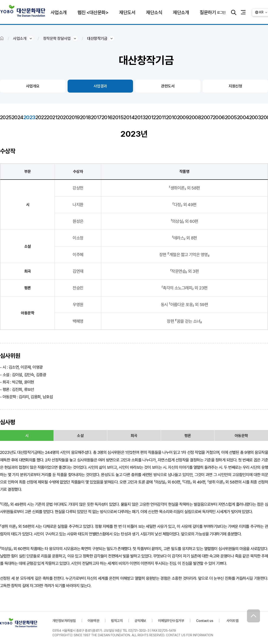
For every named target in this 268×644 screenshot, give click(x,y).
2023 (29, 117)
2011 (161, 117)
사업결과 (100, 86)
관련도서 (168, 86)
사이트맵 (232, 621)
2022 (41, 117)
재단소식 (154, 12)
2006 (219, 117)
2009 (183, 117)
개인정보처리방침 (64, 621)
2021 (52, 117)
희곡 (134, 436)
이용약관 (93, 621)
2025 (6, 117)
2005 (231, 117)
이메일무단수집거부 (171, 621)
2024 (18, 117)
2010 (171, 117)
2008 (195, 117)
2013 (140, 117)
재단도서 (127, 12)
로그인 (221, 12)
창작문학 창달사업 (57, 38)
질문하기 (208, 12)
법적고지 (117, 621)
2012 (151, 117)
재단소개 (181, 12)
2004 (243, 117)
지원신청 (235, 86)
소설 (80, 436)
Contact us (205, 621)
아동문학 (241, 436)
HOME (2, 38)
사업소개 (59, 12)
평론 (188, 436)
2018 (85, 117)
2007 (207, 117)
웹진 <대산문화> (93, 12)
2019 (74, 117)
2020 (63, 117)
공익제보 (140, 621)
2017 (96, 117)
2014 (129, 117)
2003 (255, 117)
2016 (107, 117)
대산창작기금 (97, 38)
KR (261, 12)
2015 (118, 117)
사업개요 (33, 86)
